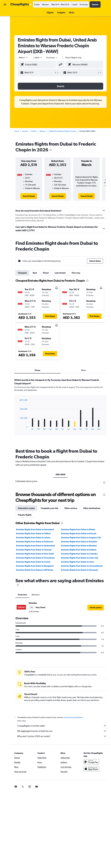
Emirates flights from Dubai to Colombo (79, 554)
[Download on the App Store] (91, 769)
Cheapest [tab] (22, 273)
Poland (34, 131)
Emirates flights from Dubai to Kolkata (79, 550)
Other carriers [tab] (71, 508)
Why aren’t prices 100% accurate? (62, 736)
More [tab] (84, 370)
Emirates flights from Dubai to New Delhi (35, 554)
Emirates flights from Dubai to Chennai (34, 550)
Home (17, 131)
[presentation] (51, 150)
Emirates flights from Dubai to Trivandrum (35, 558)
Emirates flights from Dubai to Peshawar (35, 542)
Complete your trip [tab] (50, 508)
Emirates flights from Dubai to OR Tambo (35, 570)
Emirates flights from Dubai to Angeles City (81, 538)
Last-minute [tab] (60, 273)
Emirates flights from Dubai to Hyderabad (35, 546)
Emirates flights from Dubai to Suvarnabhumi (82, 566)
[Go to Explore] (5, 25)
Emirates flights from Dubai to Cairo (78, 562)
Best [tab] (35, 273)
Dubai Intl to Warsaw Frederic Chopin (62, 131)
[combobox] (52, 58)
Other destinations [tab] (92, 508)
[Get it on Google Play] (91, 762)
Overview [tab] (22, 595)
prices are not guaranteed (73, 717)
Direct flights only (74, 58)
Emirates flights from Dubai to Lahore (33, 538)
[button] (5, 4)
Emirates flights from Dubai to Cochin (33, 562)
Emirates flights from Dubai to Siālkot (33, 533)
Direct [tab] (46, 273)
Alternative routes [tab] (26, 508)
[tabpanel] (60, 410)
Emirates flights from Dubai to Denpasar (80, 570)
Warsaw (42, 131)
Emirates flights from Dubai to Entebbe (79, 542)
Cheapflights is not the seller (62, 726)
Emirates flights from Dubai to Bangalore (35, 566)
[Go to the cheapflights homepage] (21, 4)
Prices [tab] (37, 370)
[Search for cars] (5, 19)
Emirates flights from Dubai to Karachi (79, 533)
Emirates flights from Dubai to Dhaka (78, 529)
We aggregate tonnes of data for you (62, 731)
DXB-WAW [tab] (61, 474)
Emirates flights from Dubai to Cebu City (80, 558)
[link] (29, 196)
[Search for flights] (5, 13)
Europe (25, 131)
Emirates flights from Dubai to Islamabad (35, 529)
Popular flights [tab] (25, 515)
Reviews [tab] (36, 595)
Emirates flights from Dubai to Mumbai (79, 546)
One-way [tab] (76, 273)
